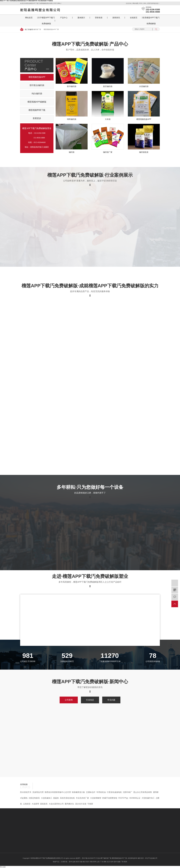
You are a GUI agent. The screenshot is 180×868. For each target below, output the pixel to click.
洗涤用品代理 (38, 792)
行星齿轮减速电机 (115, 792)
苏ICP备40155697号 (89, 858)
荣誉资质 (99, 18)
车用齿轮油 (101, 792)
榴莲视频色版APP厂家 (119, 858)
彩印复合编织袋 (37, 85)
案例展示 (81, 18)
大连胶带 (36, 804)
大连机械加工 (47, 798)
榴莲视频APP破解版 (37, 102)
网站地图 (136, 3)
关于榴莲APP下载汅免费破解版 (46, 21)
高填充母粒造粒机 (68, 798)
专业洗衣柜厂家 (83, 798)
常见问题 (111, 700)
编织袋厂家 (108, 858)
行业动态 (90, 700)
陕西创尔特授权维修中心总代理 (58, 792)
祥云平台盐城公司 (151, 858)
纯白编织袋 (37, 94)
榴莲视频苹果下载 (37, 110)
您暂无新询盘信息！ (154, 3)
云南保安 (27, 804)
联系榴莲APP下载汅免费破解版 (151, 21)
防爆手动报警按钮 (110, 798)
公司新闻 (69, 700)
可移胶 (90, 804)
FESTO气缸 (124, 798)
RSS (141, 3)
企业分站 (129, 3)
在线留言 (134, 18)
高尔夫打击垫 (81, 804)
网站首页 (29, 18)
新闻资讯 (116, 18)
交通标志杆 (91, 792)
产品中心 (64, 18)
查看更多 (37, 118)
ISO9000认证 (135, 798)
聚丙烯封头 (70, 804)
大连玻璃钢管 (96, 798)
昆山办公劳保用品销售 (143, 792)
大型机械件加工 (148, 798)
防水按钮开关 (26, 792)
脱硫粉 (56, 798)
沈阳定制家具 (34, 798)
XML (145, 3)
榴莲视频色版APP (37, 77)
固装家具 (44, 804)
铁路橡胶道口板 (79, 792)
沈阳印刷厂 (128, 792)
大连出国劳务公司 (56, 804)
